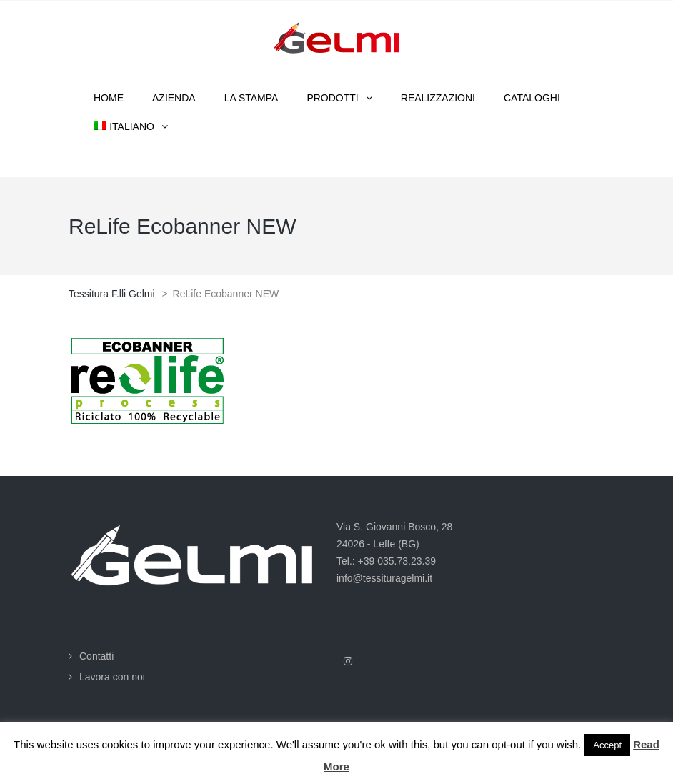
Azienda (174, 98)
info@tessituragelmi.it (384, 578)
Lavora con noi (112, 677)
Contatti (96, 656)
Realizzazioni (438, 98)
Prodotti (332, 98)
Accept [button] (607, 745)
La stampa (251, 98)
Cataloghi (532, 98)
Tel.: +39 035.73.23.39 (386, 561)
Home (109, 98)
